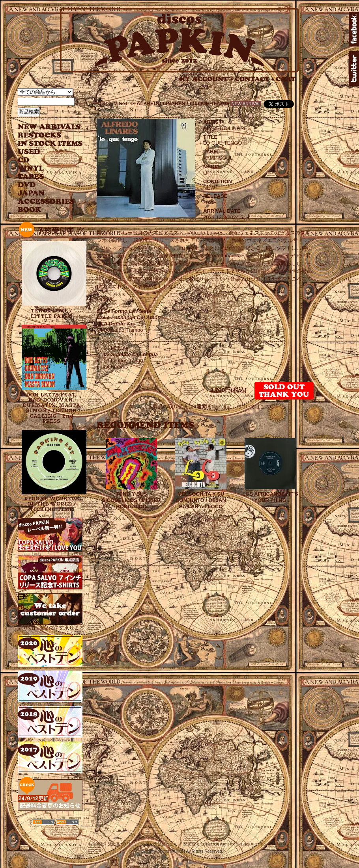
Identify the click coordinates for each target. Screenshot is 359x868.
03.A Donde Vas (116, 324)
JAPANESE (44, 193)
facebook (354, 29)
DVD (27, 185)
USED (44, 152)
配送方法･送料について (204, 844)
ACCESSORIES (46, 202)
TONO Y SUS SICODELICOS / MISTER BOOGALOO (131, 500)
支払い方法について (160, 844)
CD (24, 160)
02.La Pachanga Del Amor (128, 317)
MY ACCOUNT (206, 79)
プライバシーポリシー (251, 844)
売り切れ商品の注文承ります (51, 625)
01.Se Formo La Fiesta (124, 311)
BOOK (30, 210)
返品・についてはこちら (248, 407)
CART (286, 79)
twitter (354, 69)
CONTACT (254, 79)
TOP (102, 103)
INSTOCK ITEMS (50, 144)
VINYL (32, 168)
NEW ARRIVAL (49, 127)
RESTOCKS (44, 135)
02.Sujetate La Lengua (131, 354)
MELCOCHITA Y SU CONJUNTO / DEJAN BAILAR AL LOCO (201, 500)
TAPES (31, 177)
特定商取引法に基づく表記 (112, 844)
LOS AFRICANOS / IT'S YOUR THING (270, 497)
